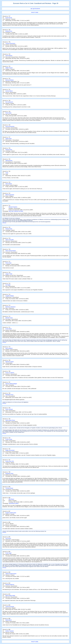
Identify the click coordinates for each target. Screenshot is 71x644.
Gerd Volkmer (9, 56)
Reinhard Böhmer (10, 585)
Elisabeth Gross (9, 395)
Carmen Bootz (9, 91)
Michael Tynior (9, 318)
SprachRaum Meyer (14, 503)
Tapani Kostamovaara (11, 574)
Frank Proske (9, 439)
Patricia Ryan (9, 150)
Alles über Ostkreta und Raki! (16, 211)
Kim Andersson (9, 102)
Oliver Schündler (10, 240)
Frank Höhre (9, 329)
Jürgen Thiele (9, 274)
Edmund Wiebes (10, 80)
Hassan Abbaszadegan (11, 384)
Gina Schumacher (10, 126)
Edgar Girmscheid (10, 450)
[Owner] (4, 223)
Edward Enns (9, 31)
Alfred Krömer (9, 161)
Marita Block (9, 620)
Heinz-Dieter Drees (10, 420)
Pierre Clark (8, 263)
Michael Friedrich (13, 207)
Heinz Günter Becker (11, 251)
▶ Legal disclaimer (35, 9)
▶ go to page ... (35, 12)
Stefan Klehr (9, 139)
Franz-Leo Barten (10, 373)
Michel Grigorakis (10, 195)
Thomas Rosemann (10, 43)
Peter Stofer (8, 113)
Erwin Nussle (9, 18)
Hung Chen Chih (10, 461)
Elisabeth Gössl (9, 473)
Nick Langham (9, 348)
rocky (7, 173)
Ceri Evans (8, 538)
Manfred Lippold (10, 362)
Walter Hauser (9, 68)
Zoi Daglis (8, 285)
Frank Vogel (8, 553)
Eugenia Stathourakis (11, 513)
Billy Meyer (11, 499)
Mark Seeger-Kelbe (10, 596)
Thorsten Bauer (9, 488)
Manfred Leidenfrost (10, 307)
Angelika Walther (10, 296)
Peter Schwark (9, 409)
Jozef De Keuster (10, 607)
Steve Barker (9, 184)
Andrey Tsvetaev (10, 631)
